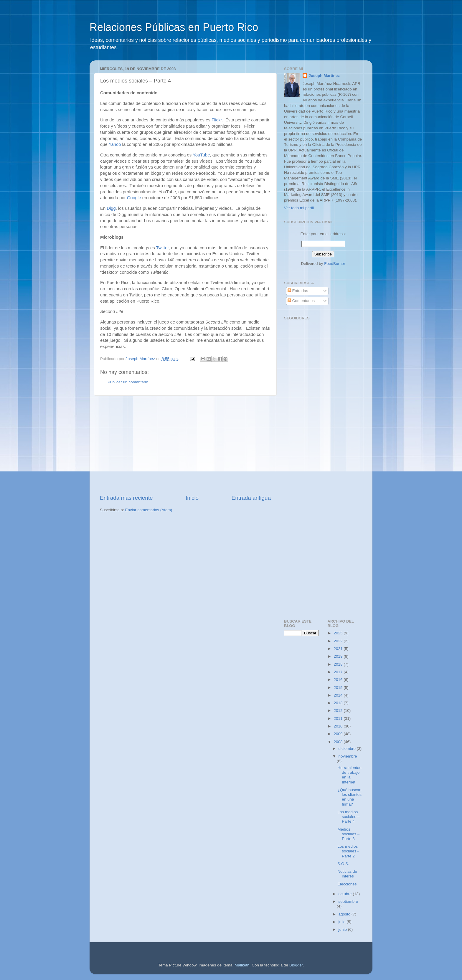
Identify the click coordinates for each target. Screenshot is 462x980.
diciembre (348, 749)
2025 (339, 633)
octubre (346, 894)
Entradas (298, 291)
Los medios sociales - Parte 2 (348, 851)
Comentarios (301, 301)
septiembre (348, 901)
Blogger (296, 965)
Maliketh (242, 965)
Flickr (217, 120)
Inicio (192, 498)
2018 (339, 664)
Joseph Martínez (324, 76)
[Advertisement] (185, 445)
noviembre (348, 756)
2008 (339, 742)
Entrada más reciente (126, 498)
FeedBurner (335, 264)
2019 (339, 656)
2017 (339, 672)
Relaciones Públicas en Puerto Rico (174, 27)
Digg (111, 208)
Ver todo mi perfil (299, 208)
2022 (339, 641)
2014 (339, 695)
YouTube (201, 155)
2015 (339, 688)
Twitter (162, 248)
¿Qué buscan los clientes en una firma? (349, 797)
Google (134, 198)
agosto (345, 914)
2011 (339, 718)
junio (343, 929)
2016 (339, 680)
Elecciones (347, 884)
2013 (339, 703)
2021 (339, 649)
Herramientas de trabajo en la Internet (349, 775)
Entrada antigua (251, 498)
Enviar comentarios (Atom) (149, 510)
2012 (339, 711)
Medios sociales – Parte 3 (348, 834)
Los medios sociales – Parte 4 (348, 817)
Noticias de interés (347, 874)
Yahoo (115, 144)
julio (343, 922)
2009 (339, 734)
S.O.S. (343, 864)
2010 (339, 726)
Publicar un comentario (128, 382)
